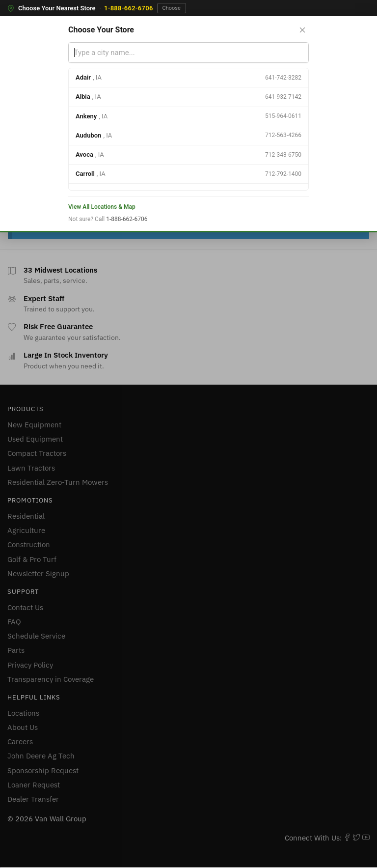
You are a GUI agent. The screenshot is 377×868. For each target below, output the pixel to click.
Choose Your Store (101, 30)
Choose (172, 8)
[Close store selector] (302, 30)
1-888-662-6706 (129, 8)
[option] (188, 78)
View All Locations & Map (102, 207)
